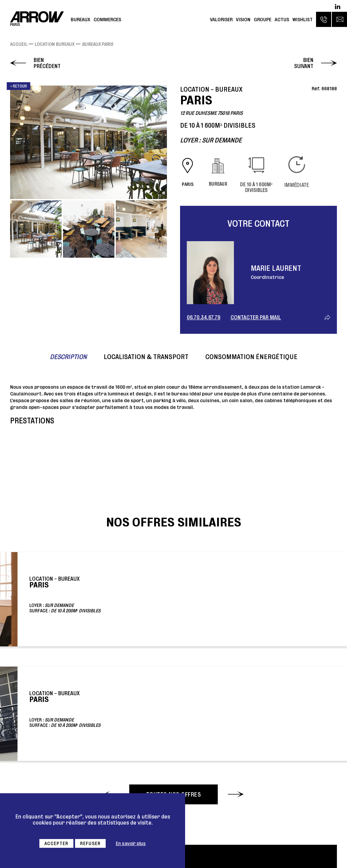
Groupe (263, 19)
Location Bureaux (55, 44)
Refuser (90, 843)
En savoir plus (131, 843)
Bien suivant (304, 63)
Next (159, 142)
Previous (18, 142)
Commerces (107, 19)
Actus (282, 19)
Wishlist (303, 19)
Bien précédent (47, 63)
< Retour (19, 86)
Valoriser (221, 19)
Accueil (19, 44)
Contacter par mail (256, 317)
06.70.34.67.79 (204, 317)
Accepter (56, 843)
